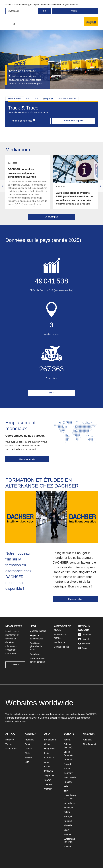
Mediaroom (59, 642)
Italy (66, 791)
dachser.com (20, 721)
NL (70, 747)
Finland (67, 764)
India (47, 753)
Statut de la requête (74, 121)
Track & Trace (15, 99)
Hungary (68, 782)
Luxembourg (70, 795)
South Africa (11, 749)
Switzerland (69, 839)
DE (70, 799)
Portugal (68, 816)
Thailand (48, 784)
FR (66, 747)
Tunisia (9, 744)
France (67, 769)
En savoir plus (51, 217)
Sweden (68, 834)
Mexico (28, 758)
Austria (67, 740)
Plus (51, 393)
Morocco (10, 740)
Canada (29, 749)
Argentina (29, 740)
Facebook (85, 635)
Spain (66, 830)
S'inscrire (15, 665)
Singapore (49, 775)
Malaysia (48, 771)
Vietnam (48, 789)
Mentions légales (38, 631)
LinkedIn (84, 639)
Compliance (35, 654)
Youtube (84, 644)
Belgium (68, 744)
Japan (47, 762)
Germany (68, 773)
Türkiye (67, 847)
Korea (47, 767)
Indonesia (49, 758)
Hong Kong (50, 749)
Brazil (28, 744)
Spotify (83, 648)
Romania (68, 821)
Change (75, 11)
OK (45, 11)
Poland (67, 812)
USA (27, 762)
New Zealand (90, 744)
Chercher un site (27, 459)
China (47, 744)
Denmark (68, 760)
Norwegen (69, 808)
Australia (87, 740)
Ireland (67, 786)
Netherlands (70, 803)
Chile (27, 753)
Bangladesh (50, 740)
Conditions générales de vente (36, 646)
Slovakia (68, 825)
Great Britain (70, 777)
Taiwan (48, 780)
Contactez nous (61, 647)
